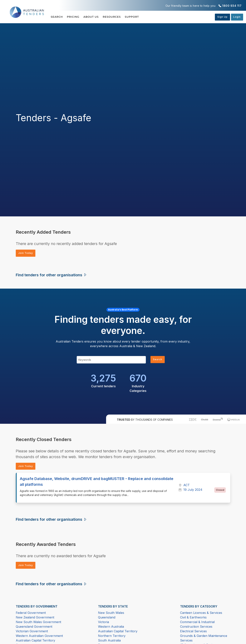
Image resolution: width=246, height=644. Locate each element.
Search (57, 17)
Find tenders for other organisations (51, 276)
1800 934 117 (232, 6)
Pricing (77, 17)
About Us (98, 17)
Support (147, 17)
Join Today (27, 253)
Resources (123, 17)
